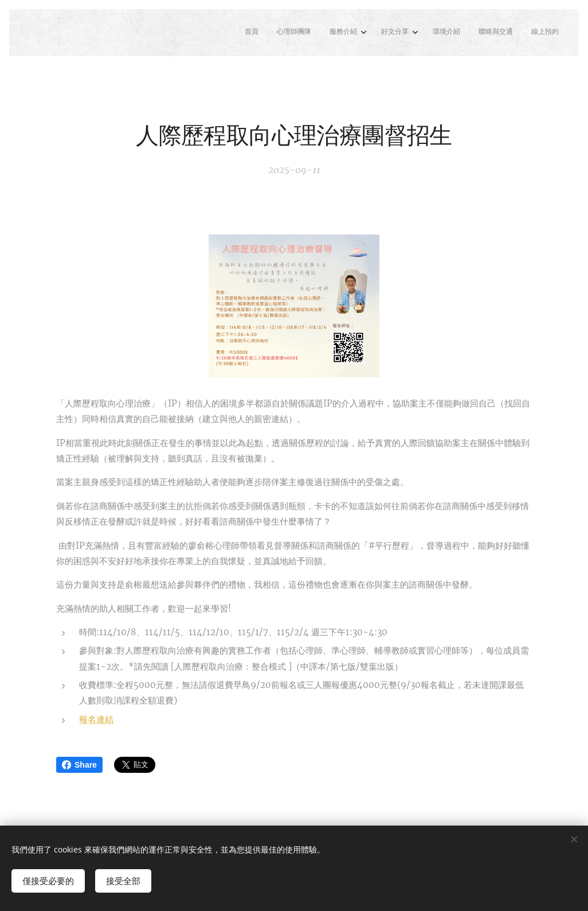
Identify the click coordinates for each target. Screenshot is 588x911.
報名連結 (96, 719)
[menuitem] (440, 33)
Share (79, 765)
